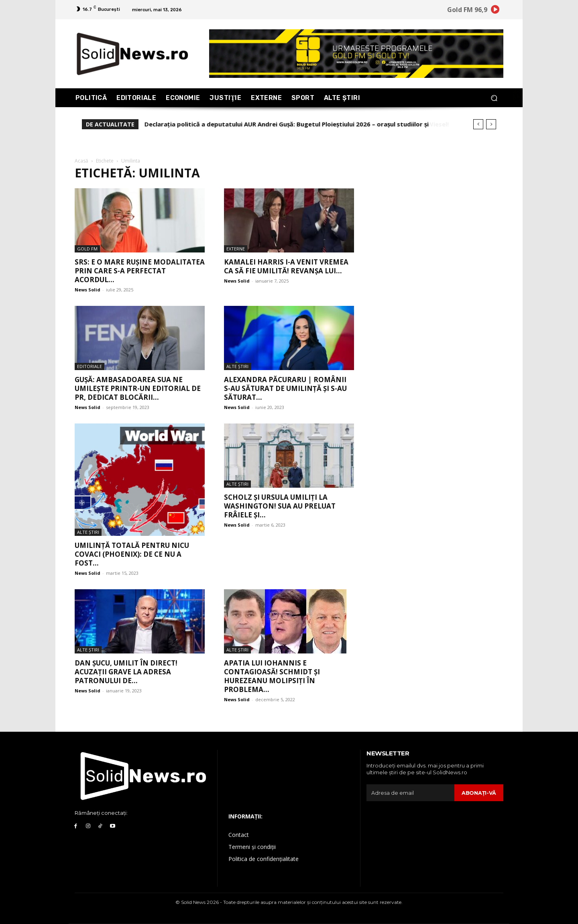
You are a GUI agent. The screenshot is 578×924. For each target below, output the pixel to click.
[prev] (478, 124)
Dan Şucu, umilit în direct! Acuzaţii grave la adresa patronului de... (126, 672)
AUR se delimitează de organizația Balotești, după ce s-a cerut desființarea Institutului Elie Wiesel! (293, 124)
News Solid (88, 290)
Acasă (81, 161)
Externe (236, 249)
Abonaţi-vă (479, 793)
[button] (494, 98)
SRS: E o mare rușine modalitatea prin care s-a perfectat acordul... (140, 271)
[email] (410, 793)
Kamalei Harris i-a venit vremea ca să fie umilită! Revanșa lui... (286, 266)
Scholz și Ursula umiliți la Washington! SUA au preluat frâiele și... (280, 506)
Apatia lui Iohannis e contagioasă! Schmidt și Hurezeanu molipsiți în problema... (272, 676)
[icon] (495, 11)
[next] (491, 124)
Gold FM (87, 249)
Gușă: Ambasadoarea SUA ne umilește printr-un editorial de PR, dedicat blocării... (138, 388)
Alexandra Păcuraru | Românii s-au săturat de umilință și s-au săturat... (285, 388)
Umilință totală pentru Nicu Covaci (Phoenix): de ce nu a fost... (132, 554)
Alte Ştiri (237, 366)
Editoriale (90, 366)
